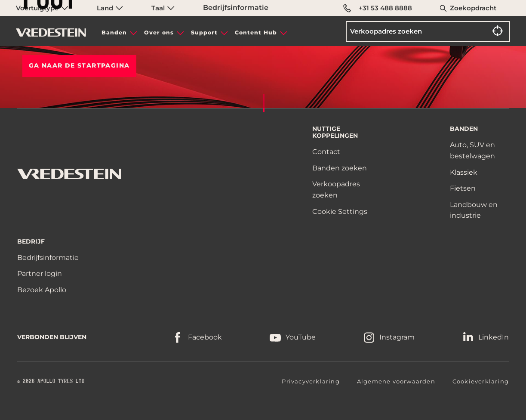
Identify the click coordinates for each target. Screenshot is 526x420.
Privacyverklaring (311, 381)
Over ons (159, 32)
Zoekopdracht (473, 8)
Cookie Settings (340, 212)
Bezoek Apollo (42, 290)
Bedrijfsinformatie (236, 8)
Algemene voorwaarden (396, 381)
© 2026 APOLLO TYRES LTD (51, 381)
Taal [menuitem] (163, 8)
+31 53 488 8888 (378, 8)
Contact (326, 152)
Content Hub (256, 32)
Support (204, 32)
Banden (114, 32)
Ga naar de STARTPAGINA (79, 65)
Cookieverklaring (481, 381)
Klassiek (464, 172)
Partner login (40, 273)
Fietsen (463, 188)
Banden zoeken (340, 168)
